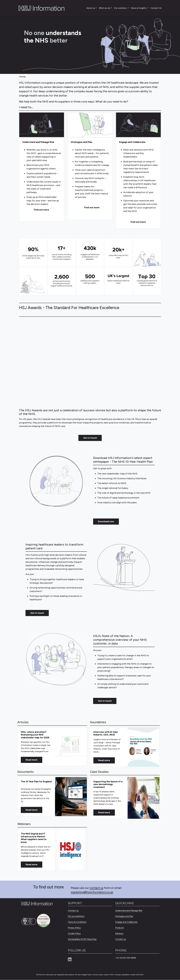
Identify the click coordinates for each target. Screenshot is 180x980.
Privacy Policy (74, 928)
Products (120, 928)
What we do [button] (105, 8)
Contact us (73, 911)
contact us (97, 888)
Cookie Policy (74, 933)
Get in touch (90, 438)
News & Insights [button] (139, 8)
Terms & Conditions (77, 922)
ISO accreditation (76, 916)
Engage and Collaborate (126, 922)
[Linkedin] (71, 960)
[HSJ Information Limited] (41, 8)
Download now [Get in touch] (106, 521)
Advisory (119, 933)
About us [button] (91, 8)
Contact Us (156, 8)
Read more (32, 760)
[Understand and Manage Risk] (42, 125)
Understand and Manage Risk (129, 911)
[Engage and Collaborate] (138, 125)
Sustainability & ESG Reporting (82, 939)
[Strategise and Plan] (90, 125)
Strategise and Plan (124, 916)
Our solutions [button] (121, 8)
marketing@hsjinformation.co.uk (92, 892)
